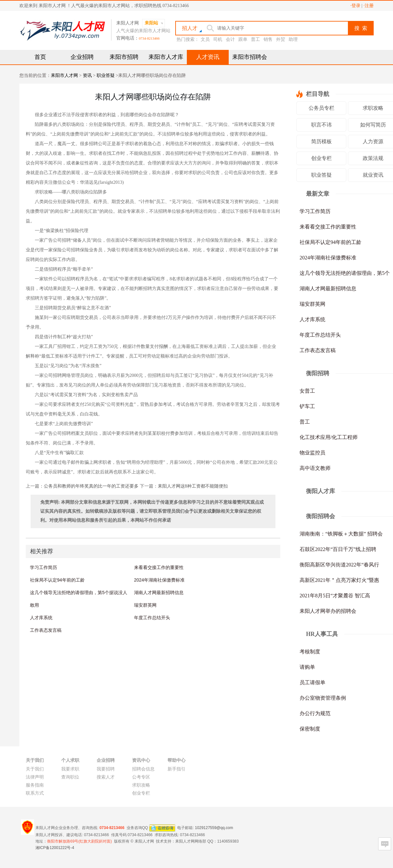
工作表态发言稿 (46, 630)
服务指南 (35, 785)
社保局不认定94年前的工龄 (57, 580)
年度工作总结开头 (152, 618)
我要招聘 (106, 769)
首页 (40, 57)
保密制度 (310, 729)
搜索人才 (106, 777)
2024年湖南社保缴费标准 (159, 580)
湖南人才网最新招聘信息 (159, 593)
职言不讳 (321, 125)
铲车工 (307, 406)
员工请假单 (312, 682)
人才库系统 (41, 618)
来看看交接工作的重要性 (159, 567)
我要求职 (70, 769)
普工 (255, 39)
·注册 (369, 6)
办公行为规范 (315, 713)
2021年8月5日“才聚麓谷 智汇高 (335, 596)
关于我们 (35, 769)
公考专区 (141, 777)
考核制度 (310, 652)
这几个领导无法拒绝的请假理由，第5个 (345, 273)
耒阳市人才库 (166, 57)
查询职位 (70, 777)
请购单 (307, 667)
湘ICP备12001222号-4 (55, 848)
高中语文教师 (315, 468)
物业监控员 (312, 453)
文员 (205, 39)
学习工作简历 (43, 567)
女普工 (307, 391)
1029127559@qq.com (214, 827)
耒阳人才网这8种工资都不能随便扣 (193, 486)
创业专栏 (321, 158)
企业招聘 (82, 57)
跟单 (243, 39)
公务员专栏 (321, 108)
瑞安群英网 (145, 605)
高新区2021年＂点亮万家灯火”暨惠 (339, 580)
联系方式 (35, 793)
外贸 (281, 39)
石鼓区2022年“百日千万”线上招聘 (338, 549)
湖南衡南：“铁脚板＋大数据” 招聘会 (341, 534)
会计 (230, 39)
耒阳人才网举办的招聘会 (328, 611)
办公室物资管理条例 (323, 698)
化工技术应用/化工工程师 (329, 437)
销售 (268, 39)
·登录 (355, 6)
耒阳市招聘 (124, 57)
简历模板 (321, 141)
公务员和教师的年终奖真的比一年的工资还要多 (91, 486)
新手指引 (177, 769)
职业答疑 (106, 75)
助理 (293, 39)
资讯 (87, 75)
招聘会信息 (143, 769)
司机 (218, 39)
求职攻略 (141, 785)
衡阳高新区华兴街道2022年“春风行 (339, 565)
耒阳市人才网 (64, 75)
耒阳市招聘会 (250, 57)
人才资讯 (208, 57)
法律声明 (35, 777)
